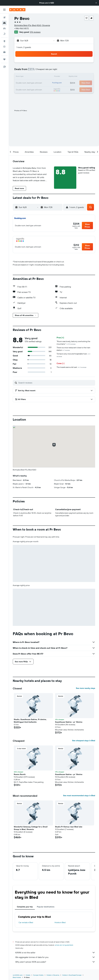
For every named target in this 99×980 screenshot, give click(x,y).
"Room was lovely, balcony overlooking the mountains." (73, 343)
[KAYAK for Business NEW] (4, 52)
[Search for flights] (4, 18)
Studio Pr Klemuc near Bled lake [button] (69, 827)
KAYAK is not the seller (55, 953)
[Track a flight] (4, 47)
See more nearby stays (86, 688)
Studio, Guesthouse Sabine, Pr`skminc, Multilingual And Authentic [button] (30, 721)
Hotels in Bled (60, 922)
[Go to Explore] (4, 41)
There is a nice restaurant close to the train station (73, 349)
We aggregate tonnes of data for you (55, 957)
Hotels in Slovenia (53, 975)
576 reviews (35, 32)
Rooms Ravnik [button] (20, 774)
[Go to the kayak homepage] (17, 10)
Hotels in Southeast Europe (72, 975)
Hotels (28, 975)
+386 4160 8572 (22, 28)
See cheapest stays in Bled (84, 741)
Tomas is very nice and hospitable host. (73, 355)
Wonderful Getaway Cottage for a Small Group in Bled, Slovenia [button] (31, 828)
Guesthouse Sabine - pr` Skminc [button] (69, 722)
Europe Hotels (38, 975)
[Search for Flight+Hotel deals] (4, 34)
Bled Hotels (17, 977)
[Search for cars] (4, 28)
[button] (96, 3)
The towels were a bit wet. (71, 367)
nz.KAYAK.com (18, 975)
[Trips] (4, 59)
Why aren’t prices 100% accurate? (55, 962)
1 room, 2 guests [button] (24, 47)
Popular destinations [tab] (46, 907)
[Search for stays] (4, 23)
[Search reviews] (56, 383)
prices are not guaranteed (64, 945)
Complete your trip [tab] (25, 907)
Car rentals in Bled (26, 922)
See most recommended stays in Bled (79, 796)
